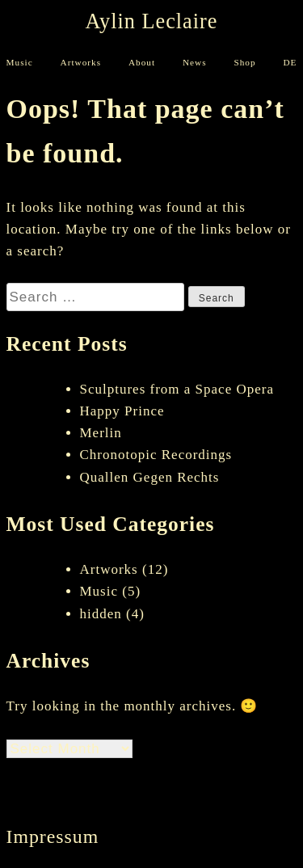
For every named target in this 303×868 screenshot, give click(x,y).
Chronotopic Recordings (156, 455)
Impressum (53, 836)
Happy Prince (122, 411)
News (195, 63)
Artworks (81, 63)
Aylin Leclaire (152, 22)
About (142, 63)
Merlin (101, 433)
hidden (101, 614)
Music (20, 63)
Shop (244, 63)
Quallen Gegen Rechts (150, 477)
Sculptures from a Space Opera (177, 389)
